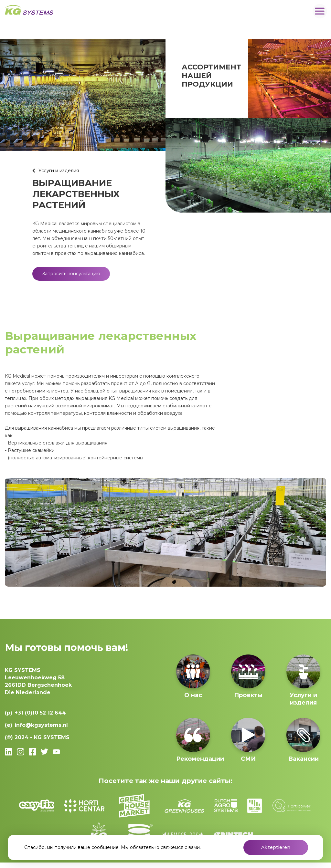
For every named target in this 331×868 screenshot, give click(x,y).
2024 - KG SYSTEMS (42, 737)
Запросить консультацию (71, 274)
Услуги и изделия (59, 171)
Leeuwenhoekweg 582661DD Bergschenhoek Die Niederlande (38, 681)
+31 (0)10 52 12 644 (40, 713)
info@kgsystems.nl (41, 725)
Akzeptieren (276, 847)
